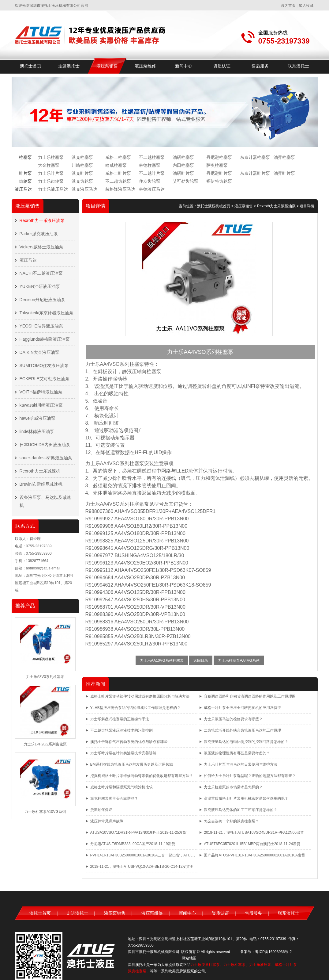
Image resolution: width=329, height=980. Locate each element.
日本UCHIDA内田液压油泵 (45, 445)
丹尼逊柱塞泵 (219, 157)
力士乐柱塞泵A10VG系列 (45, 812)
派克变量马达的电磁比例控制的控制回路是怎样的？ (246, 742)
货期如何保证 (101, 810)
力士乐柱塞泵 (51, 157)
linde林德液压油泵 (37, 431)
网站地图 (189, 958)
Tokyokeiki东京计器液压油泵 (47, 313)
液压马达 (28, 260)
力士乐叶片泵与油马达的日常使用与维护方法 (241, 764)
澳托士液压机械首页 (214, 206)
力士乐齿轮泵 (51, 181)
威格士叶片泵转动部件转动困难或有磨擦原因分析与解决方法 (140, 696)
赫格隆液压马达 (120, 189)
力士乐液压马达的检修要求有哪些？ (233, 719)
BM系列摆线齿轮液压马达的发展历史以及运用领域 (132, 764)
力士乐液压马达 (53, 189)
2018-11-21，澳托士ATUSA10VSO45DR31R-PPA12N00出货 (254, 833)
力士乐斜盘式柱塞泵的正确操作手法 (120, 719)
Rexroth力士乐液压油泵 (42, 220)
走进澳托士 (69, 66)
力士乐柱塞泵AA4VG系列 (239, 660)
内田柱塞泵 (183, 165)
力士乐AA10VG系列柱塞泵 (162, 660)
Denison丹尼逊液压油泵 (42, 300)
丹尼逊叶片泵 (219, 173)
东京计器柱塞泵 (255, 157)
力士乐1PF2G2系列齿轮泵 (45, 744)
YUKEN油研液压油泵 (40, 286)
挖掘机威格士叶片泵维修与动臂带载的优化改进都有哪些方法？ (142, 776)
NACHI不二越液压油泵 (41, 273)
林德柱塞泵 (150, 165)
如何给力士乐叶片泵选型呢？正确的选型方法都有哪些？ (250, 776)
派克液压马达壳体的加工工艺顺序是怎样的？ (241, 810)
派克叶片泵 (82, 173)
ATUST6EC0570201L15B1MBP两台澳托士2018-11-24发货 (252, 844)
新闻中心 (184, 66)
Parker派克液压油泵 (39, 234)
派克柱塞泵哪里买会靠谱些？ (114, 798)
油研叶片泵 (183, 173)
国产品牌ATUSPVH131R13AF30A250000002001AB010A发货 (254, 855)
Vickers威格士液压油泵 (42, 247)
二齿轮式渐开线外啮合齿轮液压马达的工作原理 (242, 730)
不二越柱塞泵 (152, 157)
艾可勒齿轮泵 (185, 181)
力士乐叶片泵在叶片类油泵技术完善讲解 (123, 753)
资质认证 (222, 66)
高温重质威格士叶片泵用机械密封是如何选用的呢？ (246, 798)
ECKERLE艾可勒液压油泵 (45, 379)
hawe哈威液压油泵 (37, 418)
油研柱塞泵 (183, 157)
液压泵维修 (145, 66)
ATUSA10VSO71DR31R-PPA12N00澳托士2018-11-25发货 (138, 833)
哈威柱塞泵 (116, 165)
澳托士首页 (31, 66)
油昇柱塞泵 (284, 157)
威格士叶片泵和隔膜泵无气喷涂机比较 (122, 787)
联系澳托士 (298, 66)
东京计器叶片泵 (255, 173)
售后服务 (260, 66)
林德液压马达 (152, 189)
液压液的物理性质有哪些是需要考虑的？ (237, 753)
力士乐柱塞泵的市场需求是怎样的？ (233, 787)
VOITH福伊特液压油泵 (41, 392)
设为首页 (288, 6)
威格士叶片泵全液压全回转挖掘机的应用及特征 (242, 708)
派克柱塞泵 (82, 157)
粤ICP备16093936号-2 (273, 952)
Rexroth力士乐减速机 (40, 471)
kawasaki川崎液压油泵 (41, 405)
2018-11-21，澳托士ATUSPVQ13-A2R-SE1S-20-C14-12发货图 (142, 867)
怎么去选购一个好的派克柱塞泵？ (231, 821)
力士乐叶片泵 (51, 173)
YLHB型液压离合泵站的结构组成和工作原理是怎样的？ (135, 708)
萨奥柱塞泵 (217, 165)
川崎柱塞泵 (82, 165)
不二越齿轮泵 (118, 181)
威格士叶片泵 (118, 173)
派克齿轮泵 (82, 181)
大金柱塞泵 (49, 165)
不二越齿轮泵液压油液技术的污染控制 (122, 730)
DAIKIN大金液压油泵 (40, 352)
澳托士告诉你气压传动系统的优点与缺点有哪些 (129, 742)
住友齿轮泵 (150, 181)
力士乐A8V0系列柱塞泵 (45, 677)
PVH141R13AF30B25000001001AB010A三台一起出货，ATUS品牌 (145, 855)
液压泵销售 (107, 66)
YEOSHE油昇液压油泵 (41, 326)
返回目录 (201, 660)
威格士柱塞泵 (118, 157)
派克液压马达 (84, 189)
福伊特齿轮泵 (219, 181)
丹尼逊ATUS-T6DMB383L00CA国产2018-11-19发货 (133, 844)
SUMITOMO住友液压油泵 (44, 366)
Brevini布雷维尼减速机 (41, 484)
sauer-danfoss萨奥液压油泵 (46, 458)
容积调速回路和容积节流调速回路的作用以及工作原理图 (250, 696)
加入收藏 (306, 6)
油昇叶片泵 (284, 173)
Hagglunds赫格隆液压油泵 (45, 339)
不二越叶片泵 (152, 173)
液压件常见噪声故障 (107, 821)
